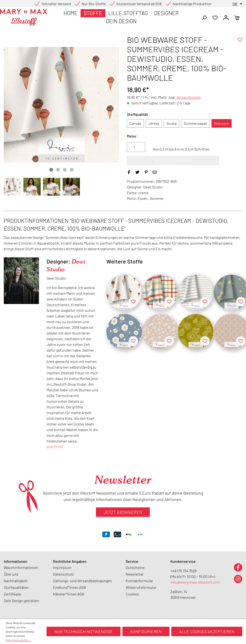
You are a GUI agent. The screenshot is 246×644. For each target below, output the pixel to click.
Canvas (135, 123)
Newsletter (135, 574)
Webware (222, 123)
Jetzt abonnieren (123, 512)
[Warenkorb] (237, 17)
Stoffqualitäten (16, 587)
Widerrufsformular (141, 587)
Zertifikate (12, 594)
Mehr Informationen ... (18, 640)
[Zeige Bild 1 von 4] (51, 170)
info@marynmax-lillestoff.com (195, 582)
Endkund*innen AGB (69, 587)
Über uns (11, 574)
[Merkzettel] (215, 17)
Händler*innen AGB (69, 594)
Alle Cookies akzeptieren (207, 631)
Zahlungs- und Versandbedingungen (82, 581)
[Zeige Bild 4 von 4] (72, 170)
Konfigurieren (146, 631)
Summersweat (195, 123)
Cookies (132, 594)
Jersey (154, 123)
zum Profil (55, 447)
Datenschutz (63, 574)
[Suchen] (204, 17)
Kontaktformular (139, 581)
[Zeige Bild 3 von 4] (65, 170)
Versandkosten (189, 97)
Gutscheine (135, 567)
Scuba (171, 123)
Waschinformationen (21, 567)
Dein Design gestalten (21, 601)
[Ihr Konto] (226, 17)
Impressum (62, 567)
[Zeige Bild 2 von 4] (58, 170)
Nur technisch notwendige (84, 631)
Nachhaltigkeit (16, 581)
